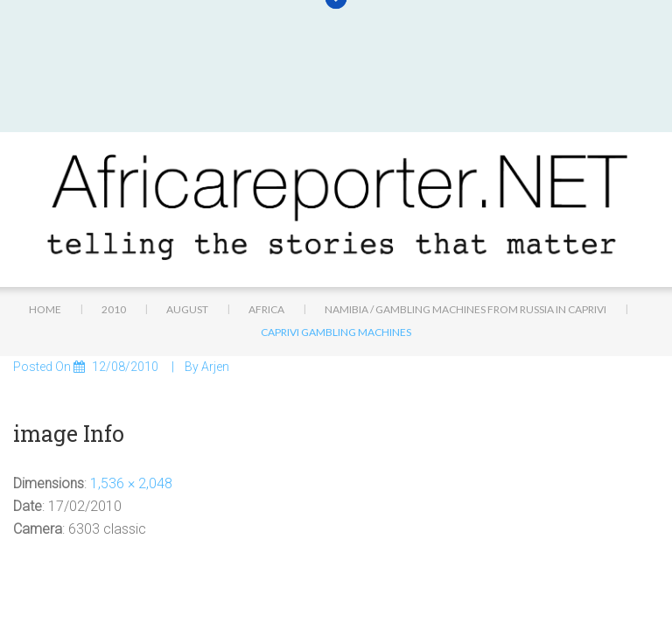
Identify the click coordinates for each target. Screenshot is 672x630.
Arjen (215, 270)
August (187, 212)
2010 (114, 212)
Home (45, 212)
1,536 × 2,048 (131, 386)
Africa (266, 212)
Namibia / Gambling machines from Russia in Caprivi (465, 212)
